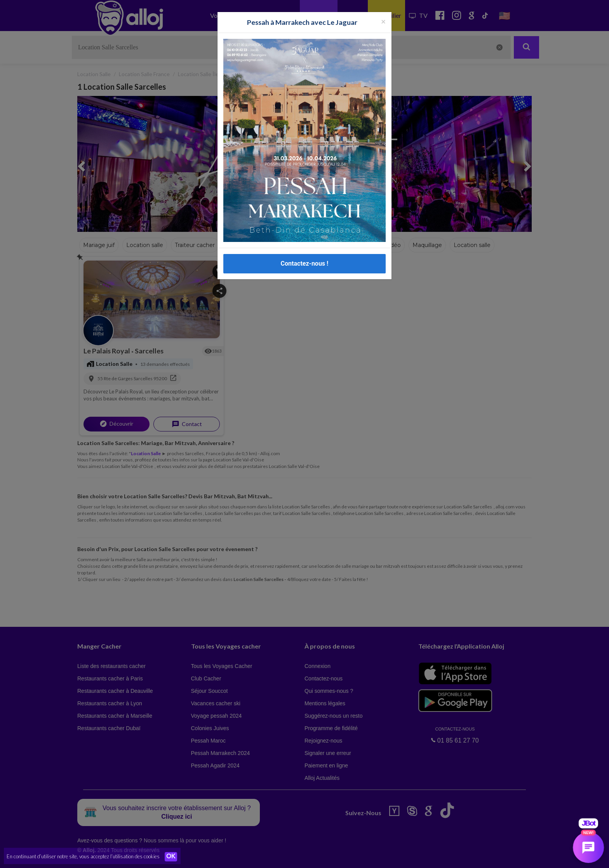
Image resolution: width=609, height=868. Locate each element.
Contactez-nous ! (305, 253)
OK (171, 857)
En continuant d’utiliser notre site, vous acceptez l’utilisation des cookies (83, 856)
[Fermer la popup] (383, 11)
